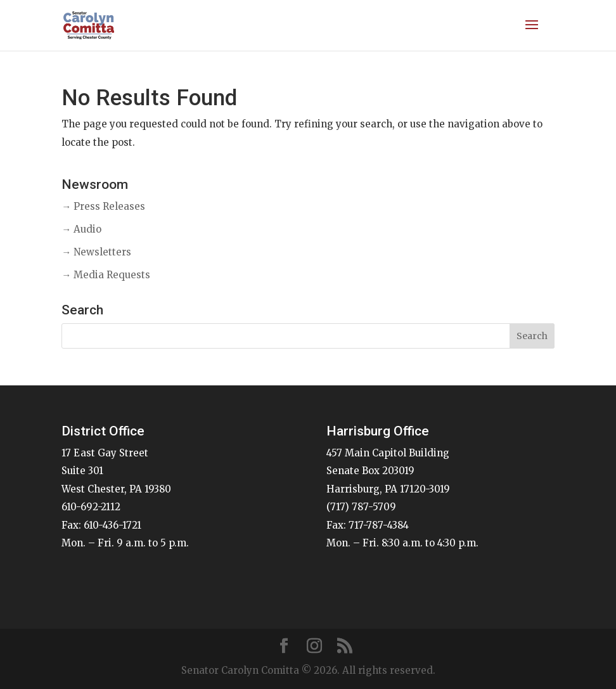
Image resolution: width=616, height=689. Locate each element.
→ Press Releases (103, 206)
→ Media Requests (106, 275)
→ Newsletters (96, 252)
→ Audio (81, 229)
